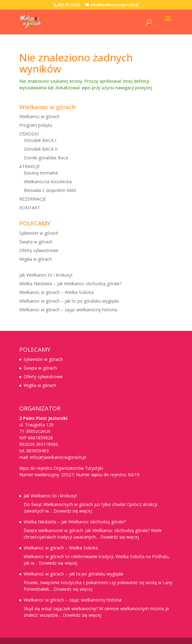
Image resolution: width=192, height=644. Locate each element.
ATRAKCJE (30, 166)
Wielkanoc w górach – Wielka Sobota (56, 292)
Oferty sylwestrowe (39, 250)
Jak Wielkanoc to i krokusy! (46, 275)
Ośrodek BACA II (41, 149)
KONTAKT (30, 208)
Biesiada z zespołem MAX (50, 190)
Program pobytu (36, 125)
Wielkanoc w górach (39, 116)
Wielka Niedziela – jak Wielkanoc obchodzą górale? (70, 284)
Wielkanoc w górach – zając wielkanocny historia (68, 310)
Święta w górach (36, 242)
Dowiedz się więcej (73, 511)
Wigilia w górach (36, 259)
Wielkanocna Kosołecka (48, 182)
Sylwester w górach (39, 233)
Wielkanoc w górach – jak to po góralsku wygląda (69, 301)
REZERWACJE (33, 199)
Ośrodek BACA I (40, 140)
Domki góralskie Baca (46, 158)
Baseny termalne (41, 173)
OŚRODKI (29, 134)
